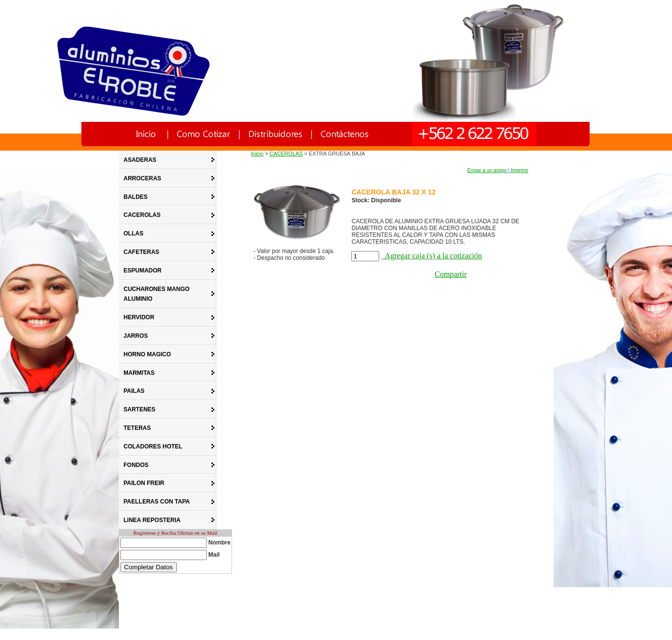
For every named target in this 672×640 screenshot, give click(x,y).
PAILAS (134, 391)
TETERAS (137, 428)
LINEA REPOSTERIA (152, 520)
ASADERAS (140, 160)
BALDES (136, 197)
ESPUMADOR (143, 271)
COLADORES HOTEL (153, 446)
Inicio (257, 154)
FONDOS (136, 465)
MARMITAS (139, 373)
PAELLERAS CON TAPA (157, 502)
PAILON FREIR (144, 483)
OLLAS (134, 233)
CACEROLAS (142, 215)
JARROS (136, 336)
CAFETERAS (142, 252)
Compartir (451, 274)
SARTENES (140, 409)
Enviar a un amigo (487, 170)
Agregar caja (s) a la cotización (432, 256)
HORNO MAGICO (147, 354)
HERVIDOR (139, 317)
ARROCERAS (143, 178)
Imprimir (519, 170)
